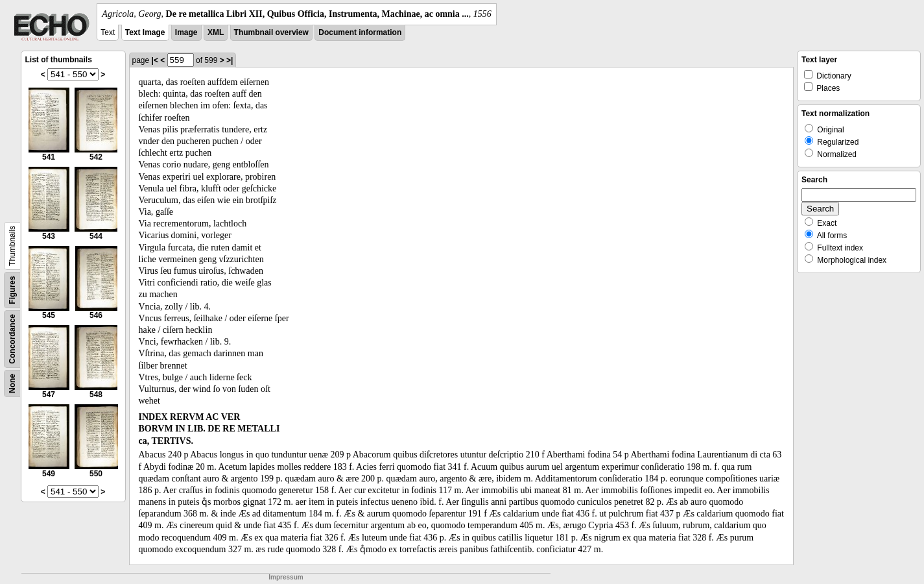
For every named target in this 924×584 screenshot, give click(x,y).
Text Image (145, 32)
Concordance (12, 339)
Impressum (286, 577)
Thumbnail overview (271, 32)
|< (155, 60)
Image (186, 32)
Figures (12, 290)
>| (230, 60)
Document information (360, 32)
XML (216, 32)
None (12, 383)
